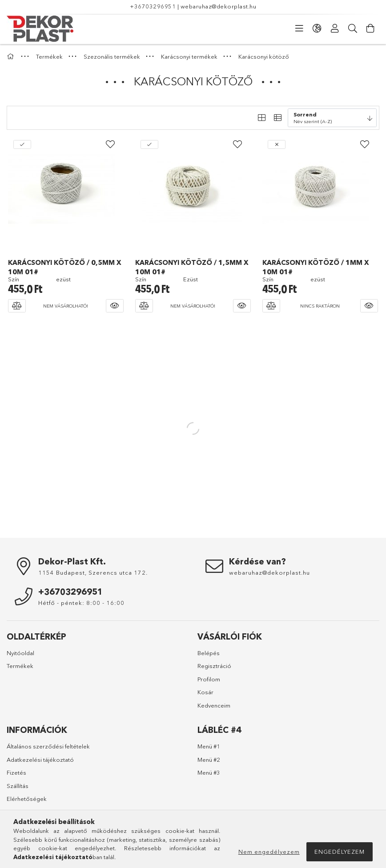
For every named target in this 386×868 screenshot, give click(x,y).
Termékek (20, 666)
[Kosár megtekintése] (370, 28)
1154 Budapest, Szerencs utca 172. (93, 572)
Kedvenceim (214, 705)
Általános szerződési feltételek (48, 746)
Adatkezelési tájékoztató (40, 760)
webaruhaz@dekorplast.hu (219, 6)
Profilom (209, 679)
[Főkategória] (12, 56)
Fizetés (16, 772)
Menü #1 (209, 746)
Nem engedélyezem (269, 852)
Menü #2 (209, 760)
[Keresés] (353, 28)
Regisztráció (214, 666)
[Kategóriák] (299, 28)
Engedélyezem (340, 852)
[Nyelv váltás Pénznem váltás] (317, 28)
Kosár (205, 692)
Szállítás (18, 786)
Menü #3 (209, 772)
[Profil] (335, 28)
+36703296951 (153, 6)
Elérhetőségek (27, 799)
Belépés (209, 653)
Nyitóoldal (20, 653)
